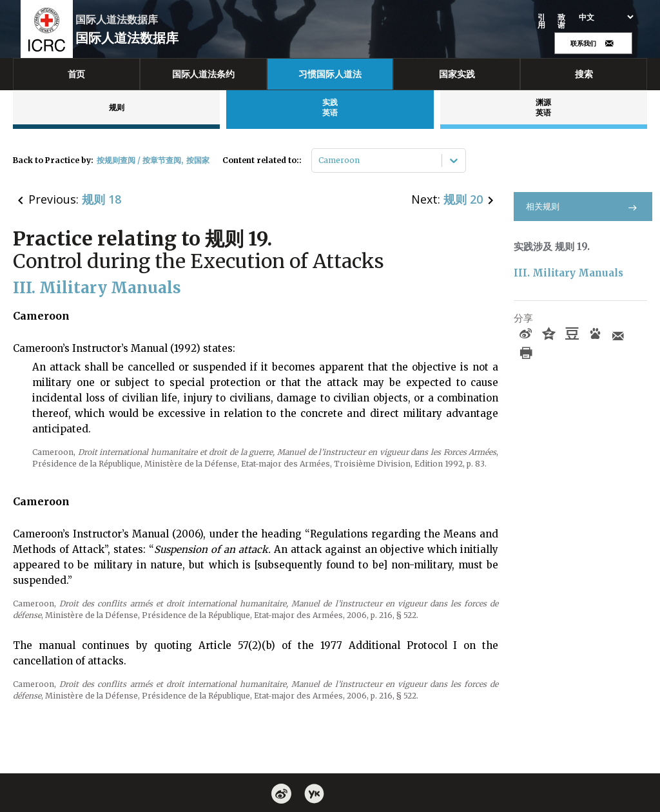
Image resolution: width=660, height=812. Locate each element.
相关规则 (583, 207)
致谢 (562, 21)
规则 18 (102, 199)
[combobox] (319, 160)
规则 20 (463, 199)
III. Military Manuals (568, 273)
